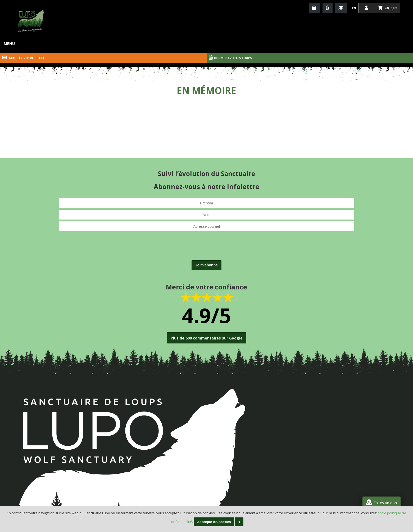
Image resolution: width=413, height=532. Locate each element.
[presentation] (207, 248)
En (354, 8)
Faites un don (382, 502)
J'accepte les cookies (214, 522)
